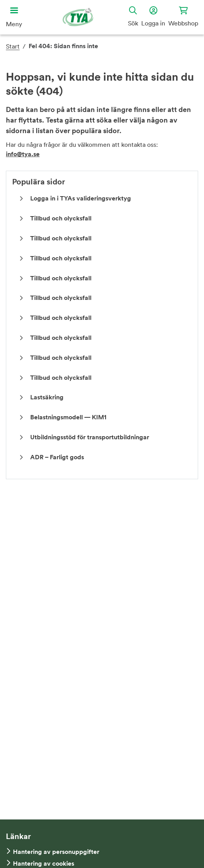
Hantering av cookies (44, 863)
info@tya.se (23, 154)
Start (13, 46)
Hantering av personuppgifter (56, 852)
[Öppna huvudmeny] (14, 17)
